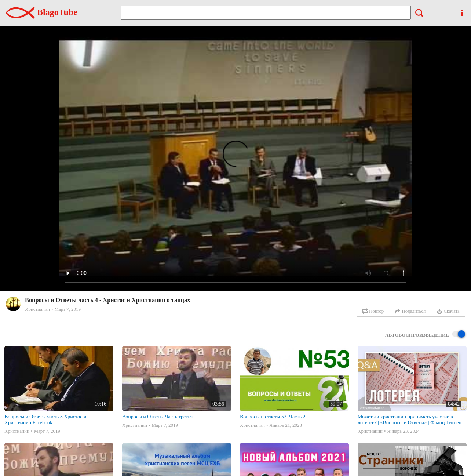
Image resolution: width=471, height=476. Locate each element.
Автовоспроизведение (425, 335)
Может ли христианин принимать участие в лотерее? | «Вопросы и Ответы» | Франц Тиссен (410, 420)
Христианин (37, 309)
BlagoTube (41, 12)
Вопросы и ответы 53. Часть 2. (273, 417)
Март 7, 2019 (67, 309)
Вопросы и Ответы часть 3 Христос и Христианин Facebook (45, 420)
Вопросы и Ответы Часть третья (157, 417)
